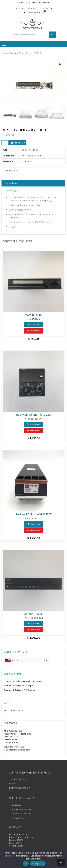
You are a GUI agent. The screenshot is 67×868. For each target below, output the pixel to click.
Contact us (23, 3)
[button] (60, 64)
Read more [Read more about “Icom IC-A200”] (35, 325)
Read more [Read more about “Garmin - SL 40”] (35, 624)
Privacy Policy (45, 8)
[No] (63, 859)
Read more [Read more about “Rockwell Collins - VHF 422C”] (35, 524)
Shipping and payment (41, 3)
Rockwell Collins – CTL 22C (33, 415)
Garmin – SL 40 (33, 614)
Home (4, 53)
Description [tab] (10, 183)
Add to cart (19, 143)
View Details (35, 331)
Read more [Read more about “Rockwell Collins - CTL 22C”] (35, 424)
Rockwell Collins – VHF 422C (34, 514)
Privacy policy (38, 864)
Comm (13, 53)
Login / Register (33, 12)
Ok (26, 864)
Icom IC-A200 (33, 315)
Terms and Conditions (26, 8)
